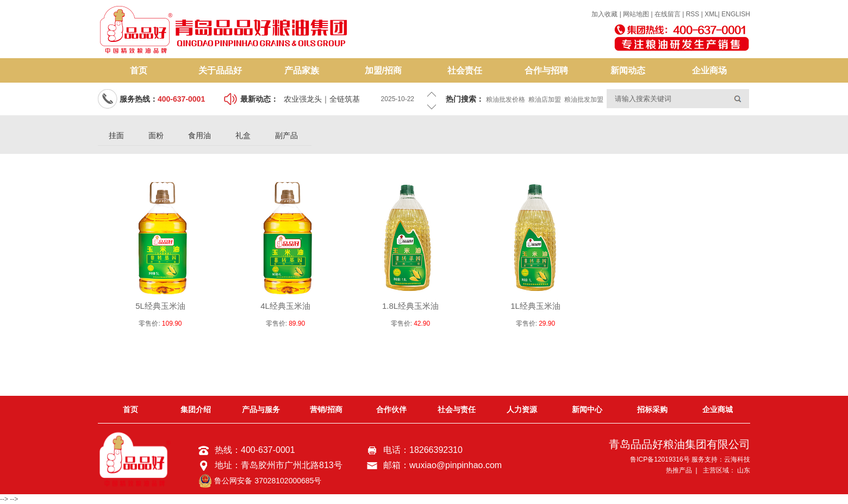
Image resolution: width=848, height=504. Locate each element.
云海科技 (737, 459)
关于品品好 (220, 70)
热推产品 (679, 470)
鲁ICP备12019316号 (660, 459)
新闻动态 (628, 70)
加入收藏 (604, 14)
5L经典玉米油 (160, 306)
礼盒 (243, 135)
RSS (693, 14)
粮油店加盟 (545, 99)
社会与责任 (457, 409)
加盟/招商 (383, 70)
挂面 (116, 135)
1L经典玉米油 (535, 306)
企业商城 (718, 409)
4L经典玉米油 (285, 306)
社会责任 (465, 70)
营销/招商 (326, 409)
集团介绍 (196, 409)
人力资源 (522, 409)
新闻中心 (587, 409)
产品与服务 (261, 409)
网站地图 (637, 14)
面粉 (156, 135)
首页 (139, 70)
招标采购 (652, 409)
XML (711, 14)
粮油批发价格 (506, 99)
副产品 (286, 135)
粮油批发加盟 (584, 99)
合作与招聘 (546, 70)
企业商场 (709, 70)
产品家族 (302, 70)
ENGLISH (736, 14)
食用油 (199, 135)
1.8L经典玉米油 (410, 306)
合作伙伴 (391, 409)
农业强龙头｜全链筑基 (322, 99)
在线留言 (668, 14)
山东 (744, 470)
